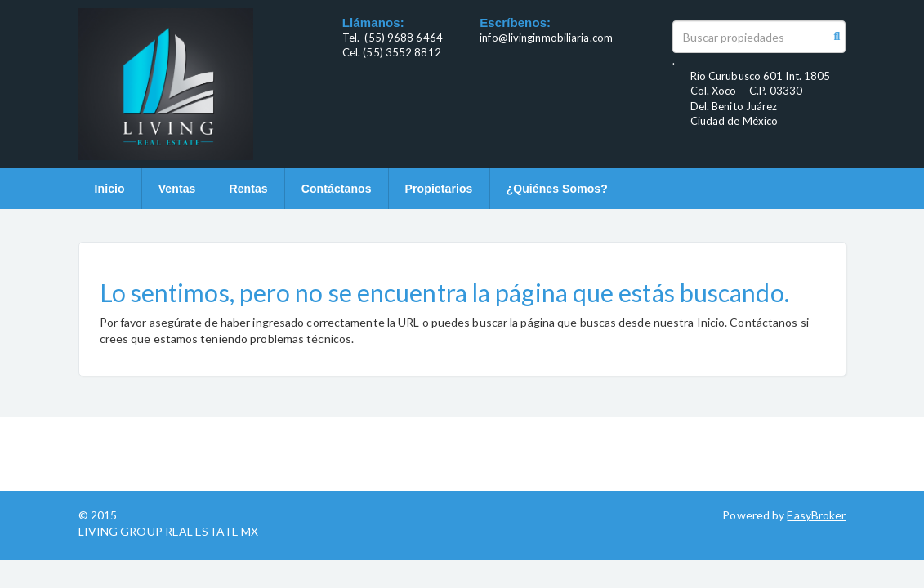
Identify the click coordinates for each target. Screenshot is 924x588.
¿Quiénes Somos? (557, 189)
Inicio (110, 189)
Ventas (177, 189)
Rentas (248, 189)
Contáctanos (337, 189)
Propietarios (439, 189)
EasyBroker (816, 515)
